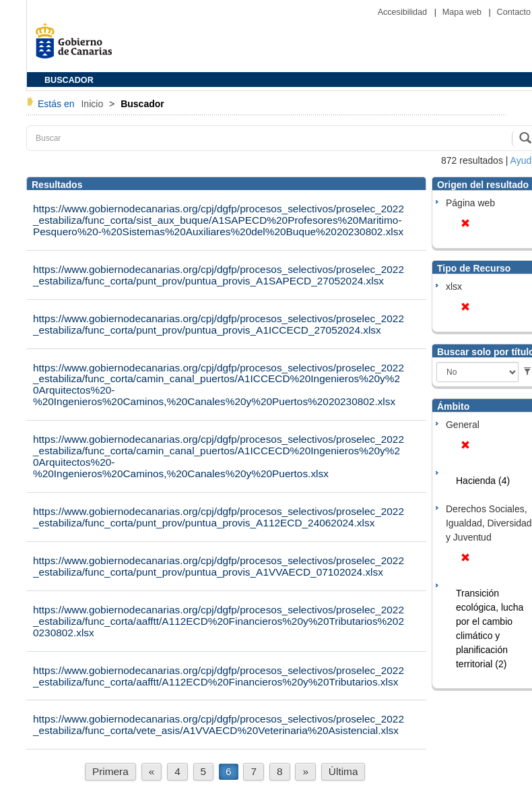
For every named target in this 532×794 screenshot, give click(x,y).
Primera (110, 771)
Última (343, 771)
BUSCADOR (69, 80)
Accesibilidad (404, 12)
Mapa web (463, 12)
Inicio (93, 104)
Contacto (514, 12)
